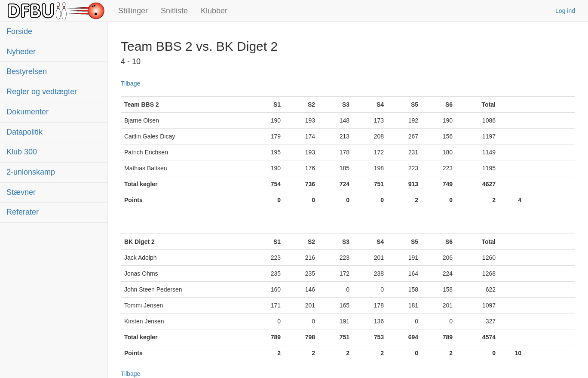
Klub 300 (22, 152)
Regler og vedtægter (42, 92)
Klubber (214, 11)
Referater (23, 212)
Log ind (565, 11)
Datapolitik (24, 132)
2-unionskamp (31, 172)
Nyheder (21, 52)
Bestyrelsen (27, 71)
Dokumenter (28, 112)
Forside (19, 31)
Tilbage (130, 83)
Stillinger (133, 11)
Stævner (21, 192)
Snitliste (174, 11)
